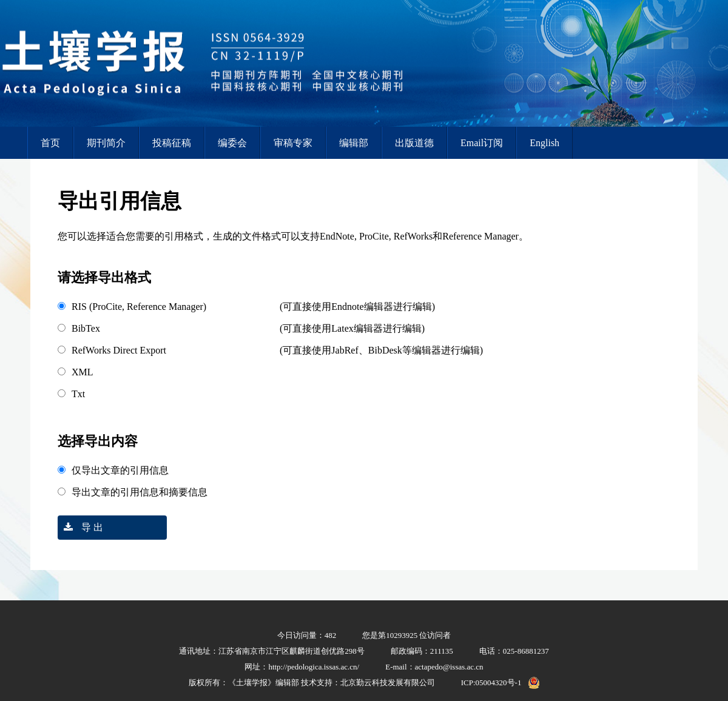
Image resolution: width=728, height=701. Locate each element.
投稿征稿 (172, 143)
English (544, 143)
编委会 (232, 143)
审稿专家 (293, 143)
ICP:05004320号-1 (491, 683)
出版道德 (414, 143)
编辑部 (354, 143)
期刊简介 (106, 143)
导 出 (80, 527)
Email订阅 (482, 143)
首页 (50, 143)
